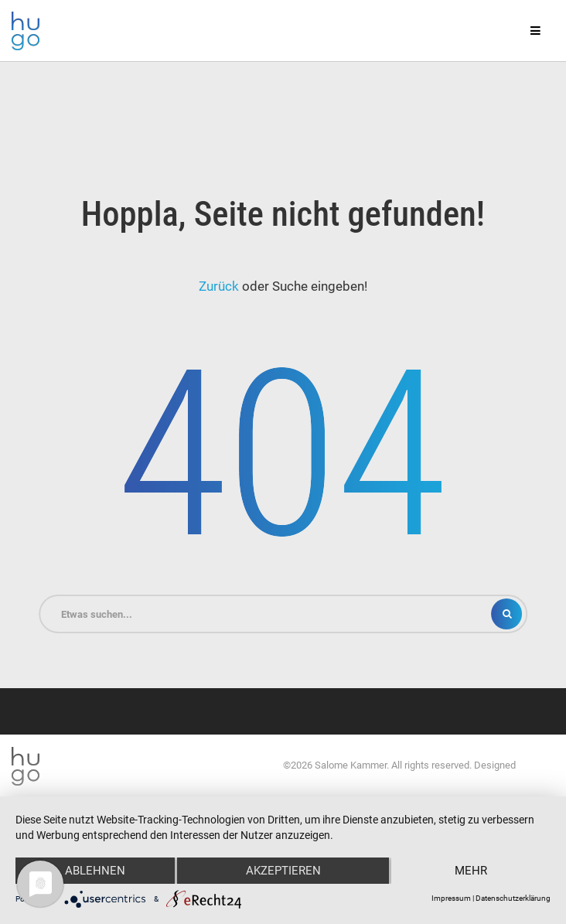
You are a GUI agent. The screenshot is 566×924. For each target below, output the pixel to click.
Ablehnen (95, 871)
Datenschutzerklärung (513, 898)
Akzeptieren (283, 871)
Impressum (451, 898)
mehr (471, 871)
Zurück (219, 286)
